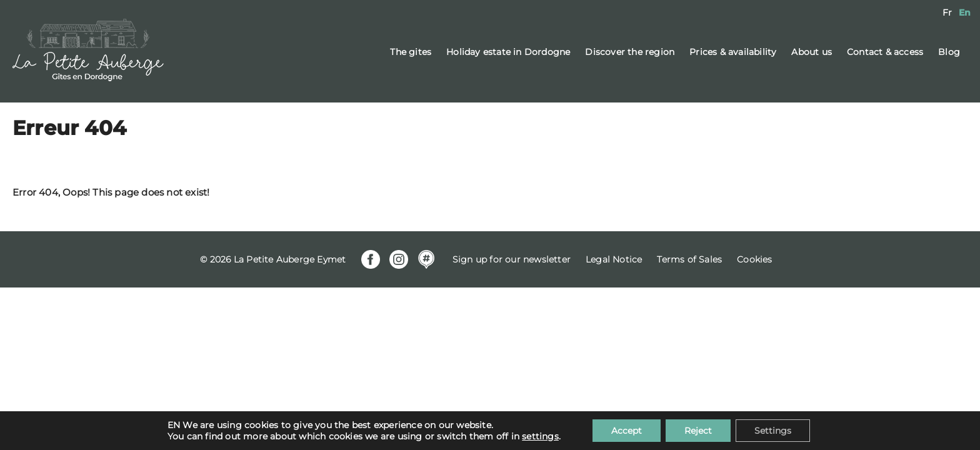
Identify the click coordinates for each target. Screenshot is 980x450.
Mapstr (426, 259)
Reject (698, 431)
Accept (627, 431)
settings (540, 436)
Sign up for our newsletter (512, 259)
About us (812, 52)
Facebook (371, 259)
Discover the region (630, 52)
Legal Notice (614, 259)
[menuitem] (947, 12)
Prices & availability (733, 52)
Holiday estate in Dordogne (508, 52)
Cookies (754, 259)
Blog (949, 52)
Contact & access (885, 52)
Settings (773, 431)
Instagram (399, 259)
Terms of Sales (689, 259)
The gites (411, 52)
